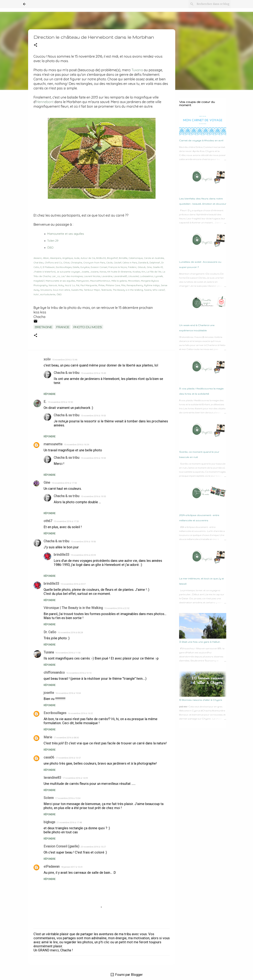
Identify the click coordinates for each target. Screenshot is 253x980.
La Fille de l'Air (154, 272)
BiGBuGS (101, 258)
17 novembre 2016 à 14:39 (75, 778)
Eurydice (85, 267)
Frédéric (132, 267)
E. (45, 402)
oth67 (48, 521)
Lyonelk (159, 276)
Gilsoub (142, 267)
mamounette (53, 444)
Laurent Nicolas (92, 276)
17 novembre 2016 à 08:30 (66, 738)
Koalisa (137, 272)
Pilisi (123, 285)
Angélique (68, 258)
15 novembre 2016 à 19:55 (93, 496)
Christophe (76, 263)
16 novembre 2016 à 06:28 (70, 632)
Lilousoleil (133, 276)
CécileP (117, 263)
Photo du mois (88, 327)
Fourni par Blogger (126, 975)
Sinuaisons (46, 290)
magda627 (39, 281)
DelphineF (155, 263)
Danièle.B (143, 263)
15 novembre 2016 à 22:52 (117, 608)
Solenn (49, 798)
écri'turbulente (48, 294)
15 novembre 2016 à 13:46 (65, 360)
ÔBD (50, 247)
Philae (101, 285)
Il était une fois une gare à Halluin (200, 642)
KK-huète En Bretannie (119, 272)
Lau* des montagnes (72, 276)
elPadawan (52, 866)
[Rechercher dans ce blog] (213, 4)
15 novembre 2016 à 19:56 (83, 542)
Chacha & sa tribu (66, 373)
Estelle (76, 267)
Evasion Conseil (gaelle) (61, 846)
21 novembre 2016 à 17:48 (69, 822)
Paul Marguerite (89, 285)
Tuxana (137, 70)
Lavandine (107, 276)
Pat (78, 285)
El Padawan (49, 267)
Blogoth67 (112, 258)
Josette (85, 272)
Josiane (94, 272)
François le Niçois (118, 267)
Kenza (103, 272)
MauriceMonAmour (100, 281)
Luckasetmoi (147, 276)
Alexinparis (56, 258)
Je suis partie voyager (68, 272)
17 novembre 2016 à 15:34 (68, 798)
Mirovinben (134, 281)
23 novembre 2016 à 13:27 (93, 847)
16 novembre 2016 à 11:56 (68, 653)
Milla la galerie (119, 281)
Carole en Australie (154, 258)
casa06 (49, 757)
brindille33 (61, 555)
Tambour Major (92, 290)
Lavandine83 (120, 276)
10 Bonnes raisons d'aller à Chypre (201, 700)
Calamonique (136, 258)
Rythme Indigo (152, 285)
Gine (149, 267)
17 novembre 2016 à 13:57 (68, 758)
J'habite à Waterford (44, 272)
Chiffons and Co (53, 263)
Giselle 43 (158, 267)
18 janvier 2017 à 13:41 (72, 867)
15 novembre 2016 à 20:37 (73, 584)
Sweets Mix (77, 290)
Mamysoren (83, 281)
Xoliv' (36, 294)
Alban (46, 258)
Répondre (50, 394)
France (63, 327)
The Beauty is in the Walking (128, 290)
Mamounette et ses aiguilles (60, 281)
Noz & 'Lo (70, 285)
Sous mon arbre (61, 290)
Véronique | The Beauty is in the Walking (73, 608)
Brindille (123, 258)
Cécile (109, 263)
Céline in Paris (130, 263)
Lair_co (56, 276)
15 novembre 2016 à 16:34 (76, 445)
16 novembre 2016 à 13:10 (79, 673)
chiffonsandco (54, 672)
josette (49, 693)
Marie (48, 737)
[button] (36, 45)
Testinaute (106, 290)
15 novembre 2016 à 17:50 (64, 483)
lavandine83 (52, 778)
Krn (143, 272)
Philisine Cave (113, 285)
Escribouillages (64, 267)
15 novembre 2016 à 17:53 (66, 521)
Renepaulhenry (135, 285)
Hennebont (45, 102)
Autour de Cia (88, 258)
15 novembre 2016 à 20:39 (83, 555)
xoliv (47, 359)
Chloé (66, 263)
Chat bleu (39, 263)
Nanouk (53, 285)
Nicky (61, 285)
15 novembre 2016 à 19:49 (93, 373)
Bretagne (43, 327)
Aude (77, 258)
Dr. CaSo (50, 632)
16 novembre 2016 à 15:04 (68, 693)
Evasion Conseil (99, 267)
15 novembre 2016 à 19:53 (93, 416)
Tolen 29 (53, 241)
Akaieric (38, 258)
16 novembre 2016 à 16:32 (80, 713)
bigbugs (49, 822)
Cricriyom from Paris (94, 263)
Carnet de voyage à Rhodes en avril (201, 140)
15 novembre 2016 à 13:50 (60, 402)
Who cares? (159, 290)
